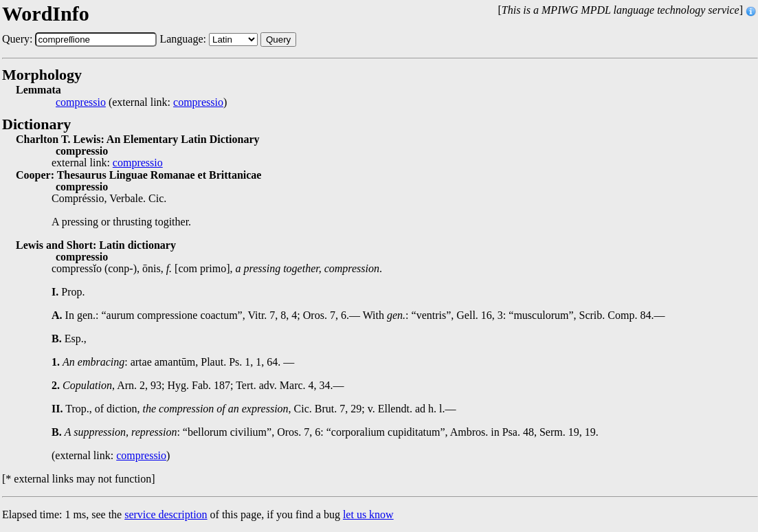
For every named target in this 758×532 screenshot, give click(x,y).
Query (278, 40)
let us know (368, 514)
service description (166, 514)
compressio (81, 102)
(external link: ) (141, 102)
